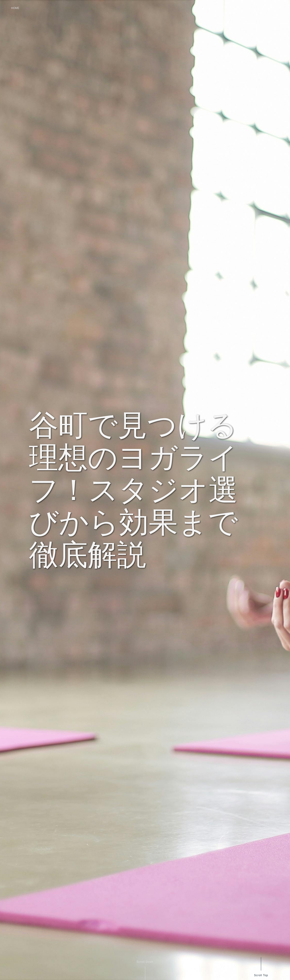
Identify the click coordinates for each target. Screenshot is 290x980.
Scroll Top (261, 975)
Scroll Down (145, 962)
